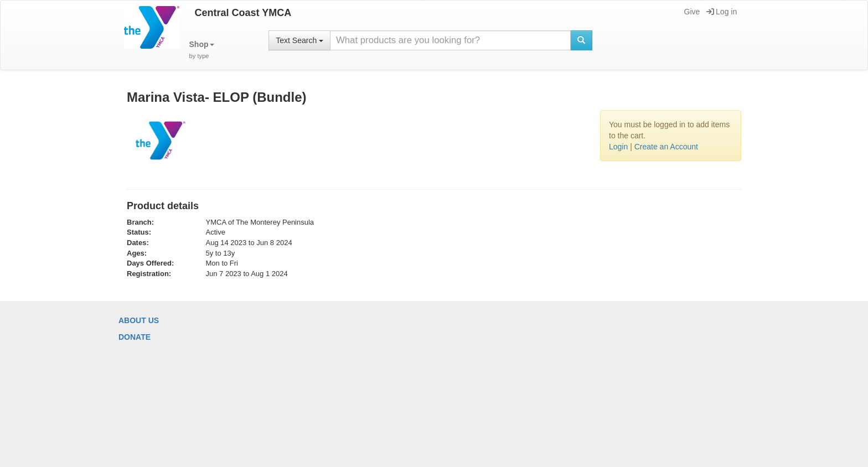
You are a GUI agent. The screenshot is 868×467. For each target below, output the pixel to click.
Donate (135, 337)
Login (618, 147)
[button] (202, 50)
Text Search (299, 40)
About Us (139, 320)
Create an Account (666, 147)
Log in (722, 12)
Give (691, 12)
